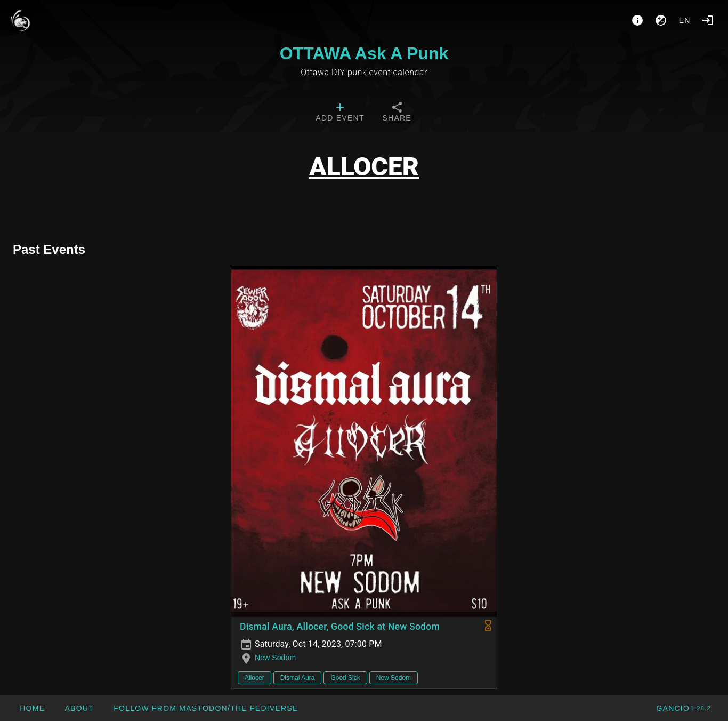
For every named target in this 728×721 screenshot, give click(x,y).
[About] (637, 20)
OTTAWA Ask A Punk (364, 53)
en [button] (685, 20)
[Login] (708, 20)
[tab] (340, 113)
